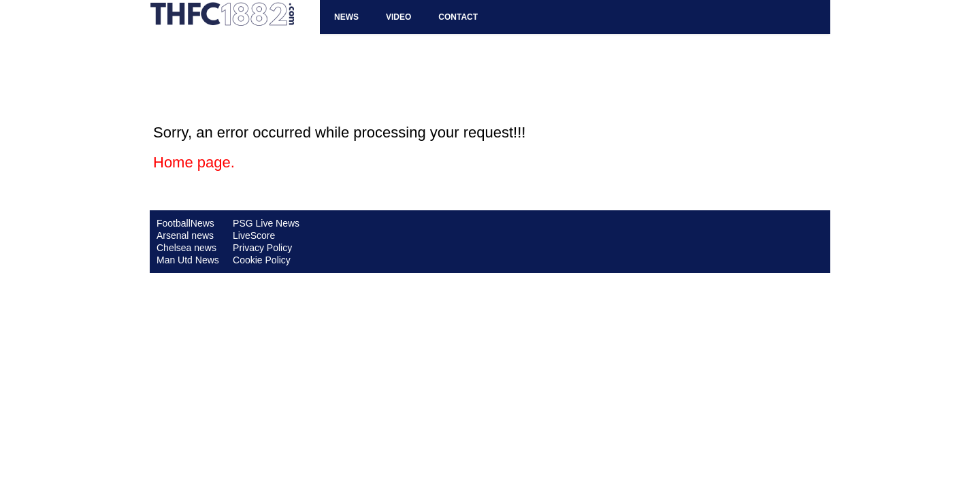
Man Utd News (188, 260)
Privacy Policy (262, 248)
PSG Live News (266, 223)
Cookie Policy (262, 260)
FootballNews (185, 223)
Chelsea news (186, 248)
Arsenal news (185, 235)
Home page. (194, 162)
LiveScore (254, 235)
